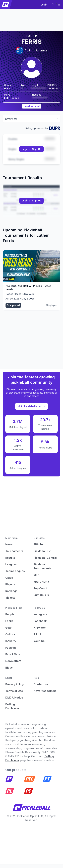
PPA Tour (40, 544)
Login (44, 5)
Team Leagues (15, 571)
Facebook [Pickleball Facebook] (40, 621)
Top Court (40, 588)
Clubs (9, 578)
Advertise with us (45, 691)
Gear (9, 628)
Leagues (11, 564)
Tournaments (14, 551)
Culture (10, 634)
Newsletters (13, 661)
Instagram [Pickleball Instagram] (40, 614)
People (10, 614)
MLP (36, 575)
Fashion (11, 648)
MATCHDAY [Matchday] (41, 582)
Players (10, 584)
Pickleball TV (42, 551)
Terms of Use (14, 691)
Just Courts (41, 595)
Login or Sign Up (31, 149)
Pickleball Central (45, 558)
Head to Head (32, 106)
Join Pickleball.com (31, 406)
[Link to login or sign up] (31, 149)
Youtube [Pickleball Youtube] (39, 641)
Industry (11, 641)
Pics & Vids (13, 654)
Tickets (10, 598)
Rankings (11, 591)
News (9, 544)
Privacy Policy (15, 684)
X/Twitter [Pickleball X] (40, 628)
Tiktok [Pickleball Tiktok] (38, 634)
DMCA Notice (14, 698)
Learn (9, 621)
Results (10, 558)
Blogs (9, 668)
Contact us (41, 684)
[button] (53, 5)
